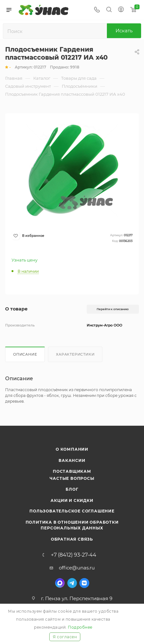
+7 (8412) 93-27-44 (74, 555)
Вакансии (72, 460)
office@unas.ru (77, 568)
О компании (72, 449)
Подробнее (80, 627)
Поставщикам (72, 471)
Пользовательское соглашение (72, 511)
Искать (124, 31)
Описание (25, 354)
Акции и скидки (72, 500)
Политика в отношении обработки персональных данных (72, 525)
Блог (72, 489)
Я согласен (65, 637)
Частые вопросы (72, 478)
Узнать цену (24, 260)
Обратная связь (72, 539)
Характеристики (75, 354)
